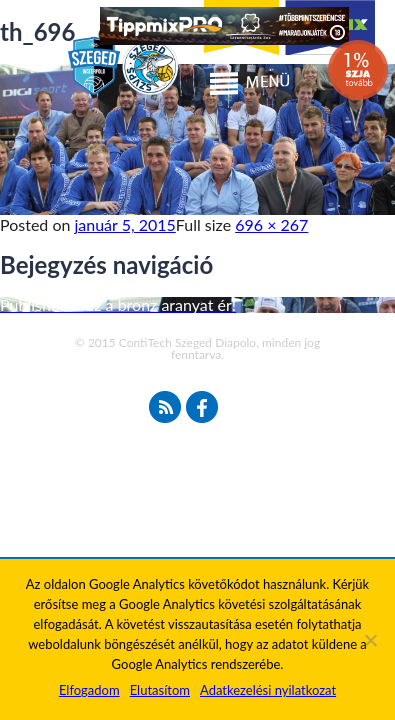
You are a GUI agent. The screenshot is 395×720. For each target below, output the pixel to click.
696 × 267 (271, 224)
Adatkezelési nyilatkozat (268, 690)
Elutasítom (160, 690)
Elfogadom (89, 690)
